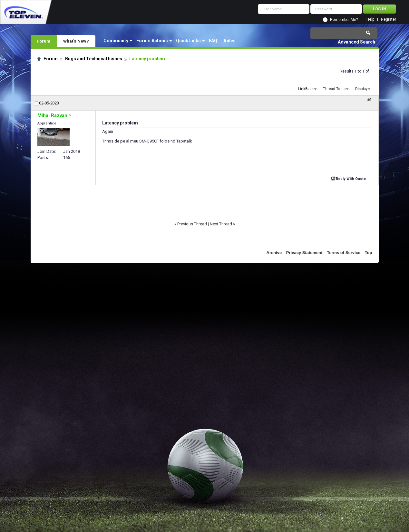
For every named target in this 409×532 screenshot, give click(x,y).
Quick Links (188, 41)
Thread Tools (334, 89)
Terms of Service (344, 253)
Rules (230, 41)
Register (389, 20)
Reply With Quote (349, 178)
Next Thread (221, 224)
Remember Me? (344, 20)
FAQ (213, 41)
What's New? (76, 41)
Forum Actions (152, 41)
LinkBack (306, 89)
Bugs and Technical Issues (94, 59)
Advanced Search (356, 42)
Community (116, 41)
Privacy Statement (304, 253)
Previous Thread (192, 224)
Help (370, 20)
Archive (274, 253)
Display (361, 89)
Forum (44, 41)
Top (369, 253)
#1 (370, 100)
